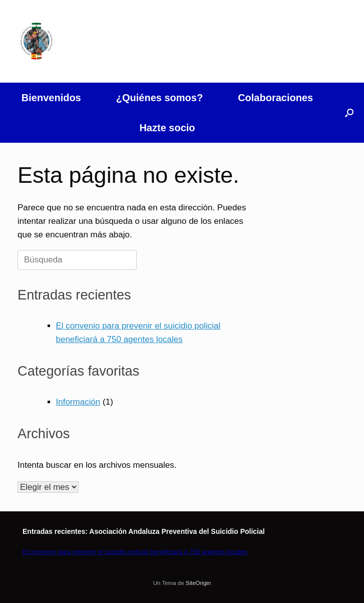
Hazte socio (167, 128)
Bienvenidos (51, 98)
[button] (349, 113)
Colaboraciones (275, 98)
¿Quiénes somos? (159, 98)
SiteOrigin (199, 583)
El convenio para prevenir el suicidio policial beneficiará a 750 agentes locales (135, 552)
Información (78, 402)
